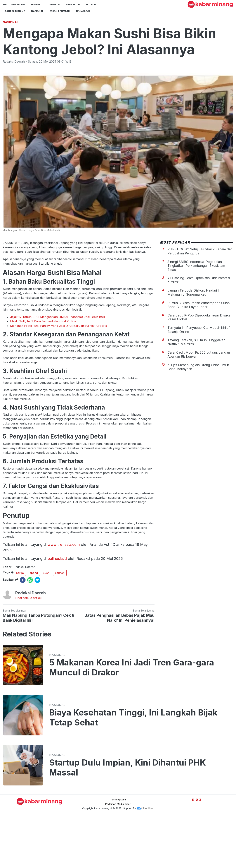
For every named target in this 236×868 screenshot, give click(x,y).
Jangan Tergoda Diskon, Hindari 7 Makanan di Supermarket (194, 344)
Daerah (36, 5)
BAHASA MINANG (15, 11)
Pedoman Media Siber (118, 856)
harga (20, 625)
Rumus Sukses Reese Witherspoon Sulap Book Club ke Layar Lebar (199, 357)
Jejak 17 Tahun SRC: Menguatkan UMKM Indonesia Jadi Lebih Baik (58, 369)
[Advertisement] (118, 43)
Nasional (37, 11)
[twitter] (37, 632)
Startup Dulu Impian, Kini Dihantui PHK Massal (127, 819)
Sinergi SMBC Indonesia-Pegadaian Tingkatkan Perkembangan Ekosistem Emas (196, 317)
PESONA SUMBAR (60, 11)
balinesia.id (57, 610)
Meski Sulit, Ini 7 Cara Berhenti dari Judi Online (43, 373)
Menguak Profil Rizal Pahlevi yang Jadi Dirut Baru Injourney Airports (59, 377)
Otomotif (53, 5)
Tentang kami (118, 851)
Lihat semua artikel (28, 650)
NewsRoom (18, 5)
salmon (60, 625)
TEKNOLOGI (83, 11)
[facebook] (23, 632)
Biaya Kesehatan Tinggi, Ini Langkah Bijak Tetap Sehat (133, 769)
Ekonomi (91, 5)
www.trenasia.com (64, 596)
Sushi (46, 625)
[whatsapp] (30, 632)
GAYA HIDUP (73, 5)
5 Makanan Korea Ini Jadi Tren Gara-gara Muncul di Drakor (132, 719)
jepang (33, 625)
